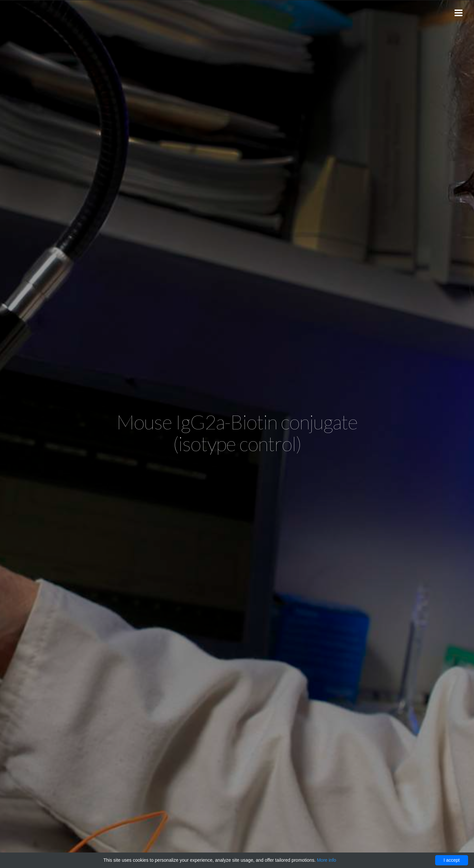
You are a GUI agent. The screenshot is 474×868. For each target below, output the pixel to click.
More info (327, 860)
